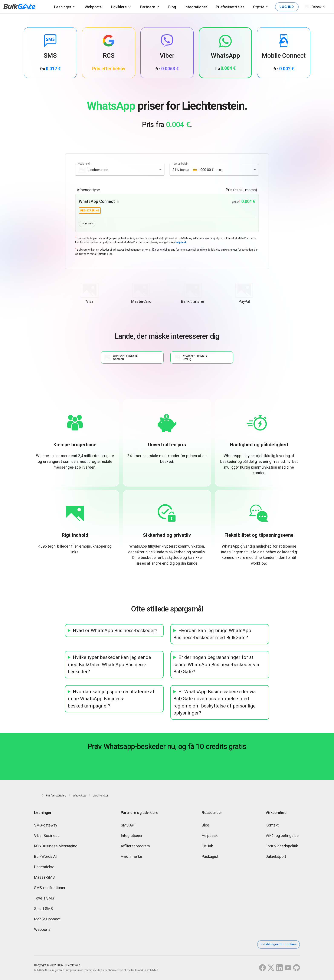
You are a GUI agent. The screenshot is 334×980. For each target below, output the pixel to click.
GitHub (207, 847)
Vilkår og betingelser (283, 836)
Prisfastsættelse (230, 7)
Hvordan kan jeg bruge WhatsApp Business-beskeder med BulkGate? (212, 635)
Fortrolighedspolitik (282, 847)
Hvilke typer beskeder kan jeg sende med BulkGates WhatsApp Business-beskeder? (109, 665)
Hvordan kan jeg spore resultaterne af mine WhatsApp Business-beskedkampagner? (111, 700)
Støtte (259, 7)
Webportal (94, 7)
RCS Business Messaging (56, 847)
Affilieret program (135, 847)
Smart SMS (43, 909)
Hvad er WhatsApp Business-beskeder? (115, 631)
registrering (90, 210)
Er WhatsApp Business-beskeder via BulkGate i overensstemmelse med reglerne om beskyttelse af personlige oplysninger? (215, 703)
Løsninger (63, 7)
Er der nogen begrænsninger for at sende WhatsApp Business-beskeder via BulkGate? (216, 665)
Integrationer (196, 7)
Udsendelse (44, 868)
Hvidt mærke (131, 857)
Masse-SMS (44, 878)
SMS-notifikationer (50, 889)
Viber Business (47, 836)
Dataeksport (276, 857)
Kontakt (272, 826)
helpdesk (181, 243)
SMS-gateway (46, 826)
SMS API (128, 826)
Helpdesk (210, 836)
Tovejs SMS (44, 899)
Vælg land (84, 164)
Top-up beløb (180, 164)
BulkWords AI (45, 857)
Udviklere (119, 7)
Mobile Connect (47, 920)
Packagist (210, 857)
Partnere (148, 7)
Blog (172, 7)
